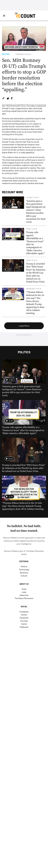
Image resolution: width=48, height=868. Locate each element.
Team (24, 589)
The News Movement (35, 551)
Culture (24, 576)
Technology (24, 569)
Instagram (24, 612)
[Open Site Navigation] (4, 16)
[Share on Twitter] (8, 99)
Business (24, 573)
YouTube (24, 621)
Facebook (24, 618)
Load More (24, 326)
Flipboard (24, 627)
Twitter (24, 615)
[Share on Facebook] (12, 99)
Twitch (24, 624)
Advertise (24, 595)
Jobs (24, 592)
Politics (6, 54)
